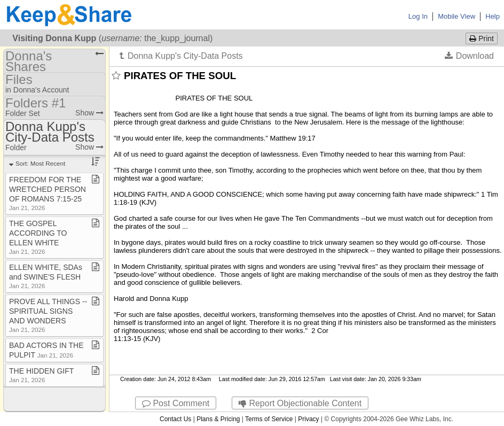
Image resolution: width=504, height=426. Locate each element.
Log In (418, 16)
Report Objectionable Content (300, 403)
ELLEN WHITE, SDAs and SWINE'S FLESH (46, 276)
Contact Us (175, 419)
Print (482, 38)
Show (89, 113)
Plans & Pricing (218, 419)
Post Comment (176, 403)
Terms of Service (269, 419)
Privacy (308, 419)
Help (493, 16)
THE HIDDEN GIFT (41, 375)
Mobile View (456, 16)
